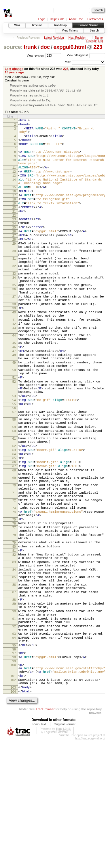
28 (14, 267)
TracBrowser (45, 837)
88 (14, 707)
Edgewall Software (56, 860)
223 (98, 47)
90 (14, 722)
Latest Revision (54, 38)
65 (14, 534)
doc (45, 47)
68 (14, 549)
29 (14, 272)
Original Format (65, 852)
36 (14, 328)
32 (14, 299)
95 (14, 763)
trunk (30, 47)
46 (14, 398)
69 (14, 558)
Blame (98, 38)
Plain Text (39, 852)
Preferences (95, 19)
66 (14, 539)
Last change (14, 69)
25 (14, 252)
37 (14, 337)
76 (14, 614)
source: (13, 47)
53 (14, 459)
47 (14, 403)
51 (14, 436)
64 (14, 529)
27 (14, 262)
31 (14, 290)
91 (14, 731)
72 (14, 586)
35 (14, 323)
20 (14, 228)
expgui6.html (70, 47)
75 (14, 609)
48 (14, 408)
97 (14, 772)
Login (42, 19)
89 (14, 712)
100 (13, 786)
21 (14, 233)
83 (14, 661)
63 (14, 524)
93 (14, 749)
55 (14, 469)
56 (14, 473)
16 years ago (15, 72)
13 (14, 190)
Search (94, 30)
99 (14, 782)
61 (14, 510)
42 (14, 370)
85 (14, 680)
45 (14, 393)
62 (14, 519)
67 (14, 544)
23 (14, 242)
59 (14, 496)
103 (13, 813)
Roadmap (60, 25)
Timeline (37, 25)
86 (14, 689)
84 (14, 670)
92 (14, 740)
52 (14, 441)
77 (14, 619)
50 (14, 427)
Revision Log (95, 41)
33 (14, 308)
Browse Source (88, 25)
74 (14, 600)
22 (14, 238)
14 (14, 195)
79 (14, 637)
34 (14, 313)
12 (14, 185)
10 (14, 171)
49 (14, 417)
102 (13, 804)
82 (14, 652)
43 (14, 375)
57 (14, 477)
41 (14, 365)
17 (14, 214)
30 (14, 281)
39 (14, 351)
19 (14, 224)
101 (13, 799)
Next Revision (77, 38)
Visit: (68, 62)
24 (14, 247)
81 (14, 647)
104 (13, 818)
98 (14, 777)
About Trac (76, 19)
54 (14, 464)
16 (14, 209)
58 (14, 486)
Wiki (17, 25)
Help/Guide (57, 19)
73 (14, 595)
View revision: (36, 55)
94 (14, 754)
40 (14, 356)
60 (14, 501)
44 (14, 384)
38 (14, 346)
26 (14, 257)
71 (14, 576)
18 (14, 219)
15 (14, 204)
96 (14, 768)
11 (14, 180)
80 (14, 642)
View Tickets (70, 30)
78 (14, 628)
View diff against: (86, 55)
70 (14, 567)
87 (14, 698)
